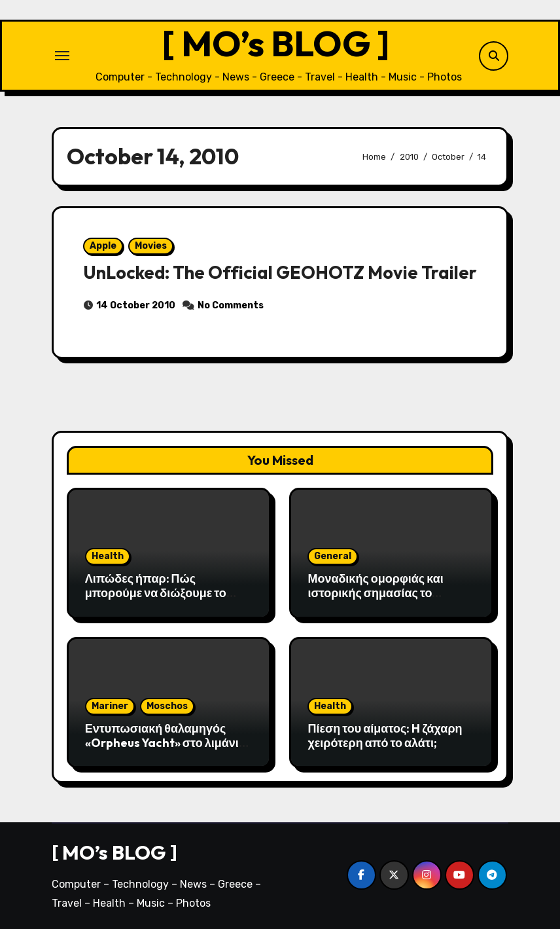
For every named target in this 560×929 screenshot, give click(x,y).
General (333, 556)
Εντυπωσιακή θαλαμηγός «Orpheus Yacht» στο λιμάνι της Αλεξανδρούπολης (162, 742)
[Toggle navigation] (62, 56)
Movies (151, 246)
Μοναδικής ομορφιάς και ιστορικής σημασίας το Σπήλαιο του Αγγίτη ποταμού (386, 592)
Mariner (110, 706)
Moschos (167, 706)
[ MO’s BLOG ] (276, 43)
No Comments (231, 305)
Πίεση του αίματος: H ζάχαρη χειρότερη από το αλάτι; (385, 736)
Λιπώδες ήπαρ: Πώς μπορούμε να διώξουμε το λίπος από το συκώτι (156, 592)
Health (108, 556)
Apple (103, 246)
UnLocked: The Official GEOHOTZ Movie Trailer (280, 272)
